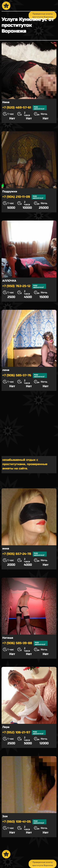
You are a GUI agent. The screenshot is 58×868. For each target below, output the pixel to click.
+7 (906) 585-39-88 (25, 643)
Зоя (5, 816)
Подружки (10, 191)
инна (6, 549)
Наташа (8, 638)
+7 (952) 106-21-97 (24, 733)
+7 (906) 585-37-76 (25, 376)
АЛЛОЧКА (9, 281)
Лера (6, 727)
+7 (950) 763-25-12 (24, 286)
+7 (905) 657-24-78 (25, 554)
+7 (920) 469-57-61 (25, 108)
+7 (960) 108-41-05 (24, 822)
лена (6, 370)
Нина (6, 102)
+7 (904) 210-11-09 (24, 197)
